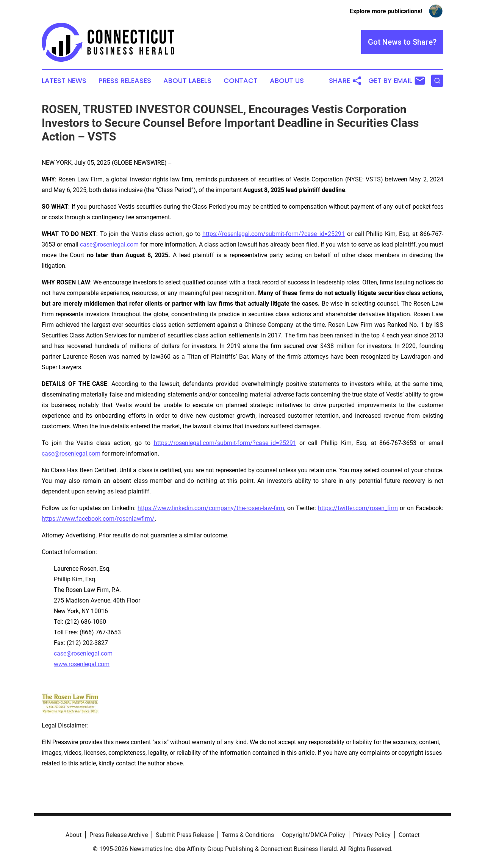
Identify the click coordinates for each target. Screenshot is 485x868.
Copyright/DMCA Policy (314, 835)
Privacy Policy (372, 835)
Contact (241, 81)
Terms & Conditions (248, 835)
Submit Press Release (185, 835)
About (74, 835)
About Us (287, 81)
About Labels (187, 81)
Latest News (64, 81)
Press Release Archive (119, 835)
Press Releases (125, 81)
